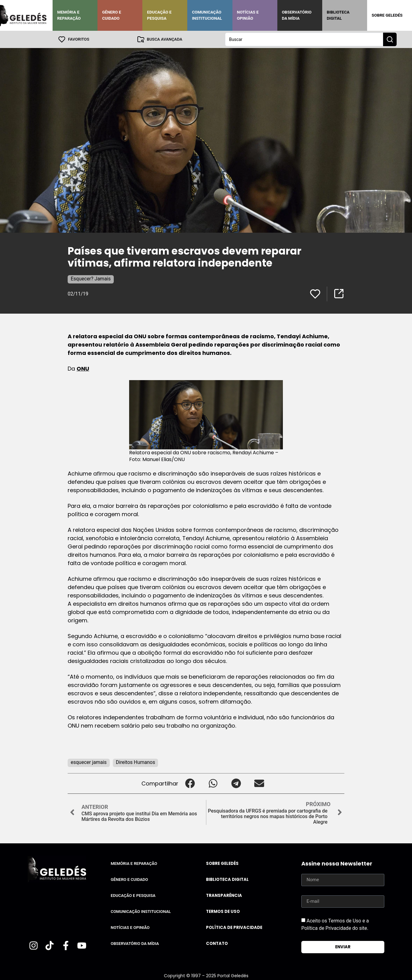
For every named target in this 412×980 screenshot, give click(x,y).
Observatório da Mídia (297, 15)
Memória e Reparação (69, 15)
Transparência (224, 896)
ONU (83, 369)
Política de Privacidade (234, 928)
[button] (190, 783)
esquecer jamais (89, 762)
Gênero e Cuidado (112, 15)
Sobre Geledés (387, 15)
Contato (217, 944)
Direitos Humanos (136, 762)
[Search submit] (390, 39)
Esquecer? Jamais (91, 279)
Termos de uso (223, 912)
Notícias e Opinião (248, 15)
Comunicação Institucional (207, 15)
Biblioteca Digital (338, 15)
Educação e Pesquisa (159, 15)
